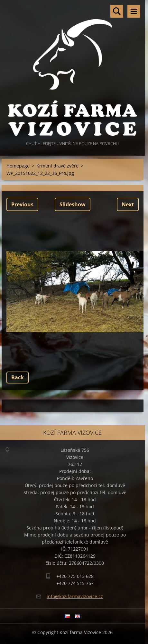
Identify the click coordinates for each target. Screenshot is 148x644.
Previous (22, 204)
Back (18, 377)
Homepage (18, 166)
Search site (117, 11)
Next (128, 204)
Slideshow (73, 204)
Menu (134, 11)
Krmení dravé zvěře (57, 166)
